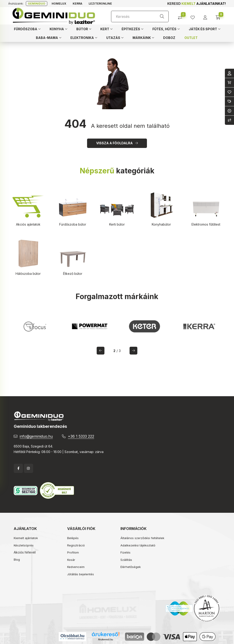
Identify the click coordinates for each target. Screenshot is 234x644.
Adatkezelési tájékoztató (138, 545)
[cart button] (219, 16)
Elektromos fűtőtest (206, 224)
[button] (27, 29)
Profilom (73, 552)
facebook (18, 468)
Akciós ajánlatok (28, 224)
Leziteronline (100, 4)
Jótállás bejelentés (81, 574)
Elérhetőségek (131, 567)
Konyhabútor (161, 224)
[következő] (133, 351)
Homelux (59, 4)
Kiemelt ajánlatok (26, 538)
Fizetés (125, 552)
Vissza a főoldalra (114, 143)
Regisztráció (76, 545)
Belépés (73, 538)
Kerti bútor (117, 224)
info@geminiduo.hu (36, 436)
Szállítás (126, 560)
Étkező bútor (73, 274)
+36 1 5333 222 (81, 436)
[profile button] (194, 16)
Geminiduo (37, 4)
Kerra (77, 4)
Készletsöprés (24, 545)
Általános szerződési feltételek (142, 538)
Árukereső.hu (105, 639)
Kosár (71, 560)
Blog (17, 559)
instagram (29, 468)
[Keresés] (140, 16)
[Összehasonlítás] (182, 16)
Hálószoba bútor (28, 274)
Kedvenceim (76, 567)
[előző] (101, 351)
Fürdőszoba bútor (73, 224)
